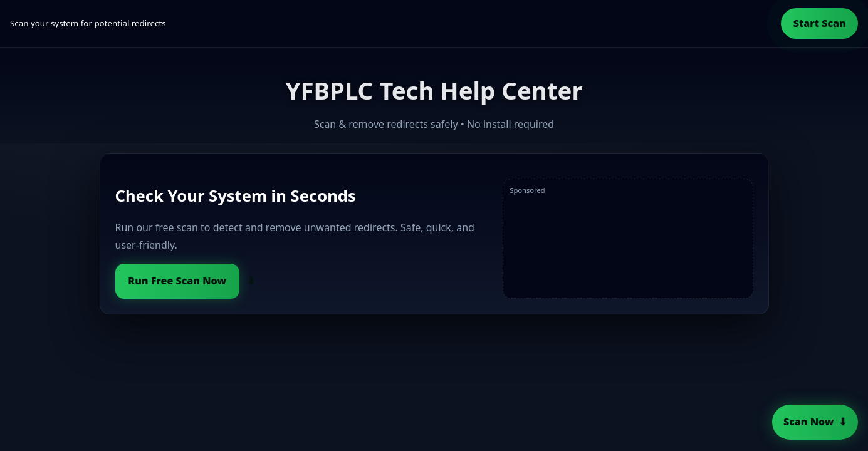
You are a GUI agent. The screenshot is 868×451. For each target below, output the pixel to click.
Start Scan (820, 23)
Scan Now (808, 422)
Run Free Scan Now (177, 281)
